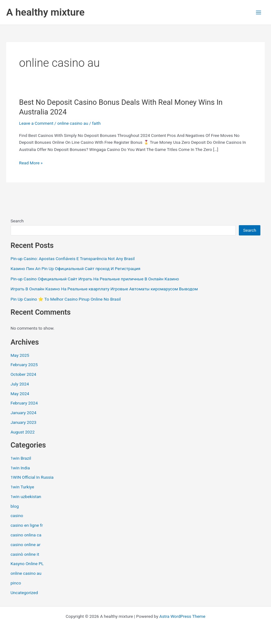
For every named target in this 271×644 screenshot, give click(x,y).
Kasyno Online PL (27, 564)
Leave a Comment (36, 123)
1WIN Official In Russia (32, 477)
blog (15, 506)
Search (17, 221)
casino (17, 516)
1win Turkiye (22, 487)
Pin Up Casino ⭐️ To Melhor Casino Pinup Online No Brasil (66, 299)
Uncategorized (24, 593)
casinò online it (25, 554)
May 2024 (20, 394)
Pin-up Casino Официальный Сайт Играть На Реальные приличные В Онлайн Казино (95, 279)
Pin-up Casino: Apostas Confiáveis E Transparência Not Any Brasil (73, 259)
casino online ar (26, 545)
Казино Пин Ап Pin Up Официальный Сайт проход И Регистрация (76, 269)
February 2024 (24, 403)
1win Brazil (21, 458)
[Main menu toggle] (259, 12)
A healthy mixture (45, 12)
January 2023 (24, 422)
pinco (16, 583)
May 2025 (20, 355)
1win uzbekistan (26, 496)
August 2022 (23, 432)
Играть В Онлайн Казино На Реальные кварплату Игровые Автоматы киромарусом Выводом (104, 289)
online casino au (73, 123)
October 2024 (23, 374)
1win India (20, 468)
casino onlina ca (26, 535)
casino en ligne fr (27, 525)
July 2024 (20, 384)
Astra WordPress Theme (182, 616)
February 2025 (24, 365)
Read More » (31, 163)
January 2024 (24, 413)
